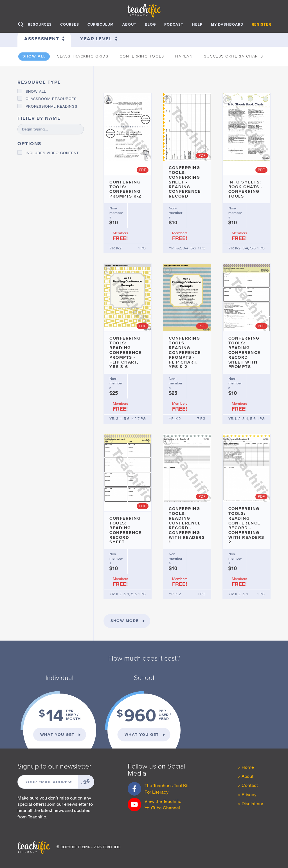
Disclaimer (252, 803)
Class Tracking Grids (83, 56)
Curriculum (101, 24)
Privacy (249, 794)
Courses (70, 24)
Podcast (174, 24)
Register (261, 24)
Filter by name (39, 118)
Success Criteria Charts (234, 56)
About (129, 24)
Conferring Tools (142, 56)
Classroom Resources (51, 99)
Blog (150, 24)
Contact (250, 785)
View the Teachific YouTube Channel (163, 804)
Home (248, 767)
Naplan (184, 56)
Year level (96, 38)
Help (197, 24)
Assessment (42, 38)
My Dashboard (227, 24)
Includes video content (52, 153)
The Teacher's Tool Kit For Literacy (158, 789)
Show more (125, 621)
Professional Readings (51, 106)
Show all (34, 56)
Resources (40, 24)
